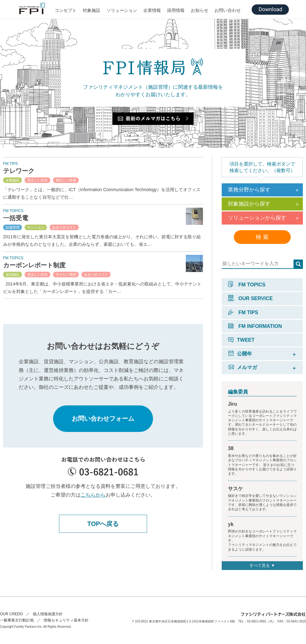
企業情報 (152, 10)
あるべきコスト (64, 227)
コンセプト (66, 10)
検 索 (262, 237)
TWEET (241, 340)
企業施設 (12, 180)
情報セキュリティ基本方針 (66, 620)
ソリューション (122, 10)
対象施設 (91, 10)
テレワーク (19, 171)
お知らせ (200, 10)
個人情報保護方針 (48, 614)
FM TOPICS (247, 285)
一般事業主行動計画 (17, 620)
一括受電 (16, 218)
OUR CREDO (11, 614)
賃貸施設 (12, 275)
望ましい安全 (37, 180)
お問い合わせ (228, 10)
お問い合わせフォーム (103, 419)
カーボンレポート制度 (34, 265)
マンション (36, 227)
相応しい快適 (66, 180)
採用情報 (176, 10)
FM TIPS (243, 312)
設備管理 (12, 227)
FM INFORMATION (255, 326)
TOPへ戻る (103, 524)
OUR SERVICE (250, 298)
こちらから (93, 495)
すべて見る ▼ (262, 565)
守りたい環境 (66, 275)
